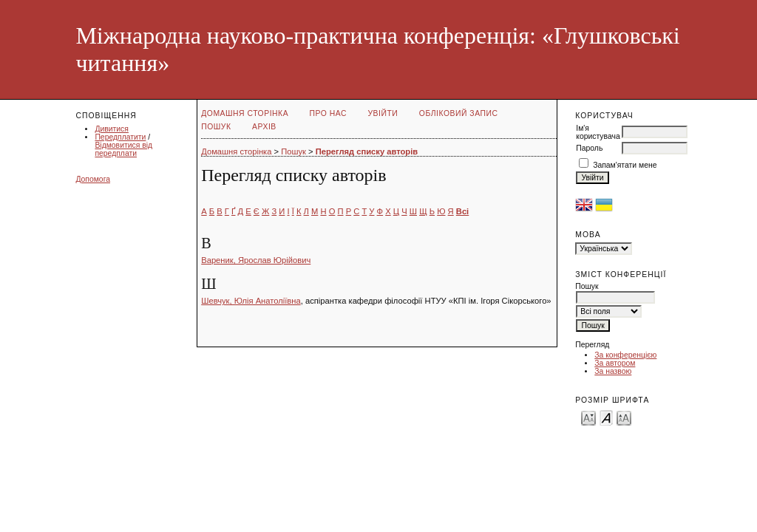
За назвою (613, 371)
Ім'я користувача (598, 132)
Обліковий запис (459, 113)
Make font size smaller (588, 417)
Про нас (329, 113)
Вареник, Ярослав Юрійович (256, 260)
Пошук (216, 127)
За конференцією (625, 355)
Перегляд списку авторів (367, 151)
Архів (264, 127)
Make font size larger (624, 417)
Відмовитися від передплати (123, 149)
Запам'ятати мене (625, 165)
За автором (615, 363)
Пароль (589, 148)
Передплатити (120, 137)
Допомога (93, 179)
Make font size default (606, 417)
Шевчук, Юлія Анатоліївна (251, 301)
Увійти (383, 113)
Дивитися (112, 129)
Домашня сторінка (245, 113)
